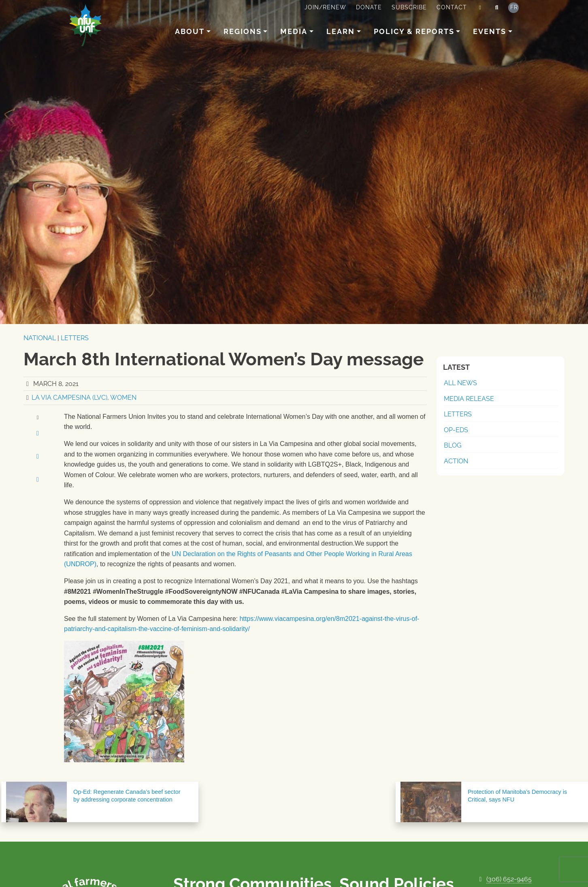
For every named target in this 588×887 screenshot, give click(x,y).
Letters (75, 338)
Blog (453, 445)
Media (294, 31)
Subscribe (409, 7)
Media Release (469, 399)
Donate (369, 7)
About (190, 31)
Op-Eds (456, 430)
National (40, 338)
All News (460, 383)
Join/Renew (325, 7)
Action (456, 461)
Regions (243, 31)
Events (490, 31)
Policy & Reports (414, 31)
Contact (452, 7)
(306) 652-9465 (509, 879)
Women (123, 398)
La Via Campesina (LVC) (69, 398)
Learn (341, 31)
